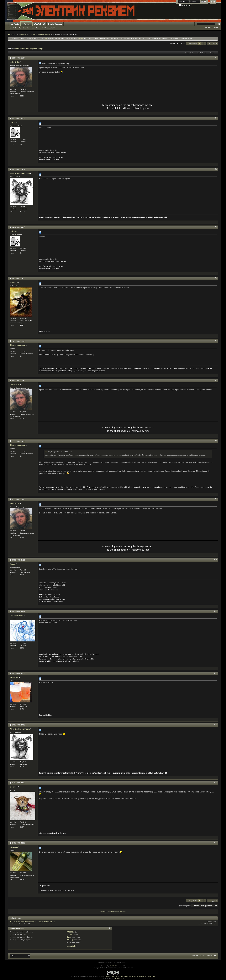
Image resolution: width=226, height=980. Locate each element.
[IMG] (69, 937)
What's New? (40, 24)
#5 (216, 278)
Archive (209, 955)
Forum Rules (71, 946)
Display (212, 53)
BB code (70, 932)
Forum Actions (36, 28)
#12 (215, 673)
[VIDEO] (70, 940)
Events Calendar (55, 24)
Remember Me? (185, 5)
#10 (215, 560)
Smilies (69, 934)
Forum (26, 24)
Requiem (23, 34)
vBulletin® (113, 966)
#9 (216, 499)
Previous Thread (107, 911)
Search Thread (201, 53)
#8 (216, 441)
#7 (216, 380)
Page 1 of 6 (193, 43)
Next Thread (120, 911)
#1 (216, 58)
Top (216, 906)
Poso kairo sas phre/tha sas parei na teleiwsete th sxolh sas (32, 922)
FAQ (20, 28)
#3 (216, 169)
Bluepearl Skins (119, 978)
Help (213, 2)
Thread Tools (189, 53)
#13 (215, 725)
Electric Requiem (199, 955)
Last (215, 43)
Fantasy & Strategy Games (40, 34)
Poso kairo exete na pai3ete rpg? (29, 49)
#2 (216, 118)
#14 (215, 783)
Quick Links (49, 28)
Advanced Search (212, 28)
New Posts (14, 24)
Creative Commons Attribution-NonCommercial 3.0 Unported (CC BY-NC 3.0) (130, 976)
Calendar (26, 28)
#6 (216, 341)
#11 (215, 611)
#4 (216, 227)
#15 (215, 843)
